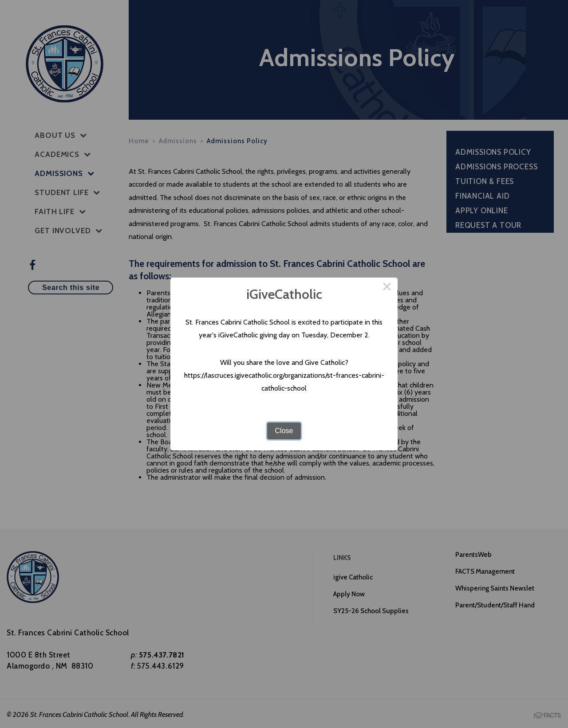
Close (284, 431)
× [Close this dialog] (387, 288)
